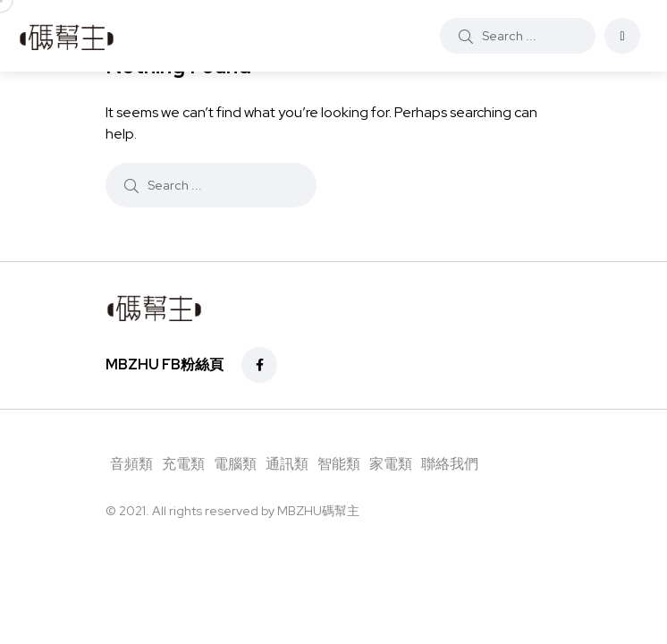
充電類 (183, 464)
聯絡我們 (450, 464)
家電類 (391, 464)
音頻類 (131, 464)
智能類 (339, 464)
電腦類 (235, 464)
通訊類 (287, 464)
